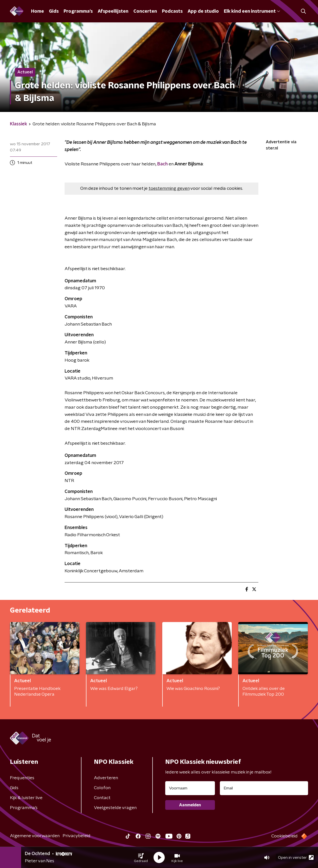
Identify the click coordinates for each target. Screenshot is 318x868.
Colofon (102, 788)
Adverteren (106, 778)
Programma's (78, 11)
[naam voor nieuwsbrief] (190, 788)
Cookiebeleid (284, 836)
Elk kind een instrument (252, 11)
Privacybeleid (77, 836)
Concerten (145, 11)
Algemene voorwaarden (35, 836)
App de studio (203, 11)
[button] (141, 858)
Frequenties (22, 778)
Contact (102, 798)
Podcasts (172, 11)
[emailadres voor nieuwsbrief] (264, 788)
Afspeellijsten (113, 11)
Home (38, 11)
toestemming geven (169, 189)
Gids (54, 11)
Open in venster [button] (296, 857)
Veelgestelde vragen (115, 808)
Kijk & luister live (26, 798)
